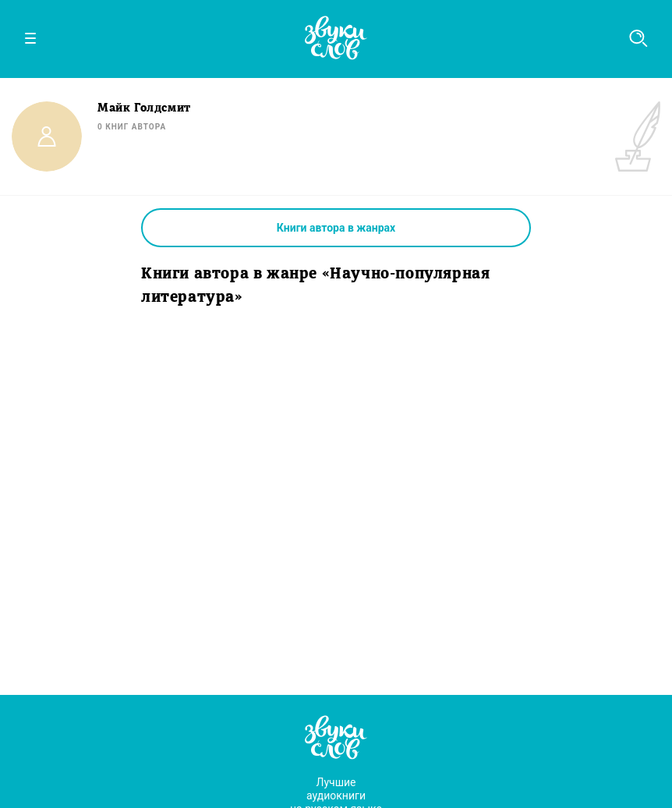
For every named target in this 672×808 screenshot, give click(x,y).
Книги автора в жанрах (336, 228)
